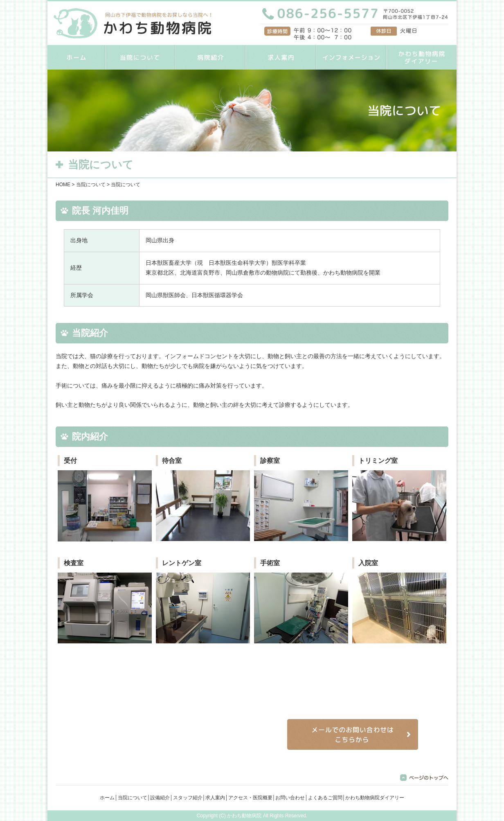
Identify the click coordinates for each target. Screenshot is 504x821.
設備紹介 (160, 798)
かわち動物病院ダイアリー (421, 57)
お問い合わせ (290, 798)
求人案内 (281, 57)
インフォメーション (351, 57)
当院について (140, 57)
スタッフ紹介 (188, 798)
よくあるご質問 (325, 798)
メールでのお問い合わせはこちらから (353, 734)
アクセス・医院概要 (250, 798)
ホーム (107, 798)
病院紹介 (210, 57)
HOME (76, 57)
